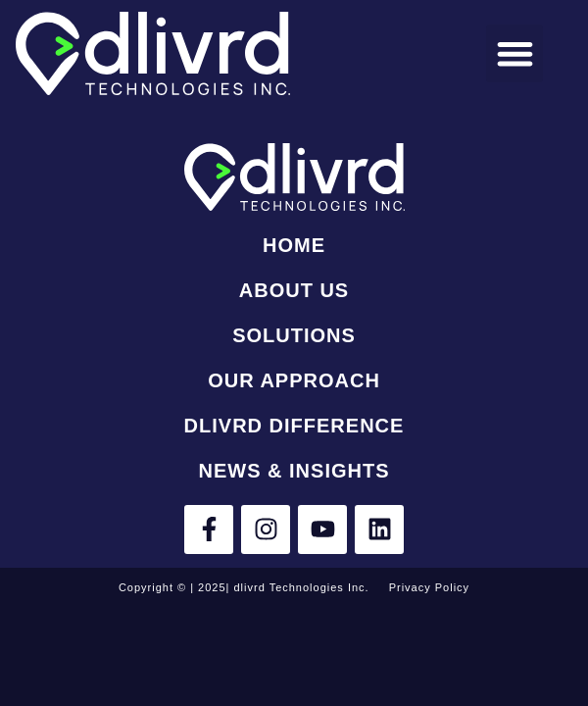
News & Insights (294, 471)
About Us (294, 290)
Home (294, 245)
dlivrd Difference (294, 426)
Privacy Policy (429, 587)
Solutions (294, 335)
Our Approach (294, 380)
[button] (515, 53)
